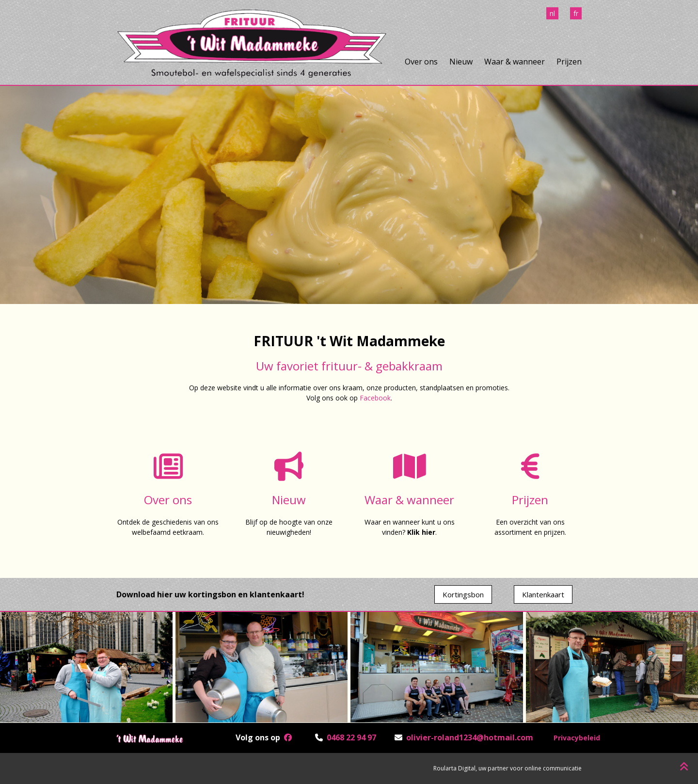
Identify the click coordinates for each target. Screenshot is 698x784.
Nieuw (461, 62)
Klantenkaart (543, 594)
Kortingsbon (463, 594)
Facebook (375, 398)
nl (552, 13)
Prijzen (569, 62)
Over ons (421, 62)
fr (576, 13)
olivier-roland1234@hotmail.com (470, 737)
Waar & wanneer (515, 62)
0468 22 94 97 (351, 737)
